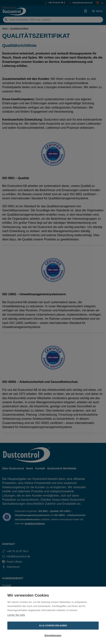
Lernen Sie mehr (16, 615)
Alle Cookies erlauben (53, 625)
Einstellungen (53, 635)
